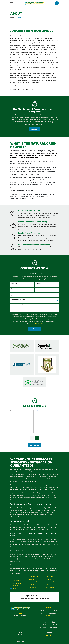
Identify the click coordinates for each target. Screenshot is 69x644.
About (20, 638)
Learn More (34, 129)
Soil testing (33, 587)
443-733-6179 (20, 615)
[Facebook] (51, 635)
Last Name (38, 284)
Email (37, 289)
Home (20, 635)
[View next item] (37, 438)
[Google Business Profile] (47, 635)
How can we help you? (17, 305)
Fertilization (16, 588)
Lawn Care (20, 641)
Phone (13, 289)
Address (13, 294)
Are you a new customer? (18, 299)
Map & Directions (49, 615)
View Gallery (34, 445)
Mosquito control (51, 587)
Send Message (35, 329)
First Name (14, 284)
